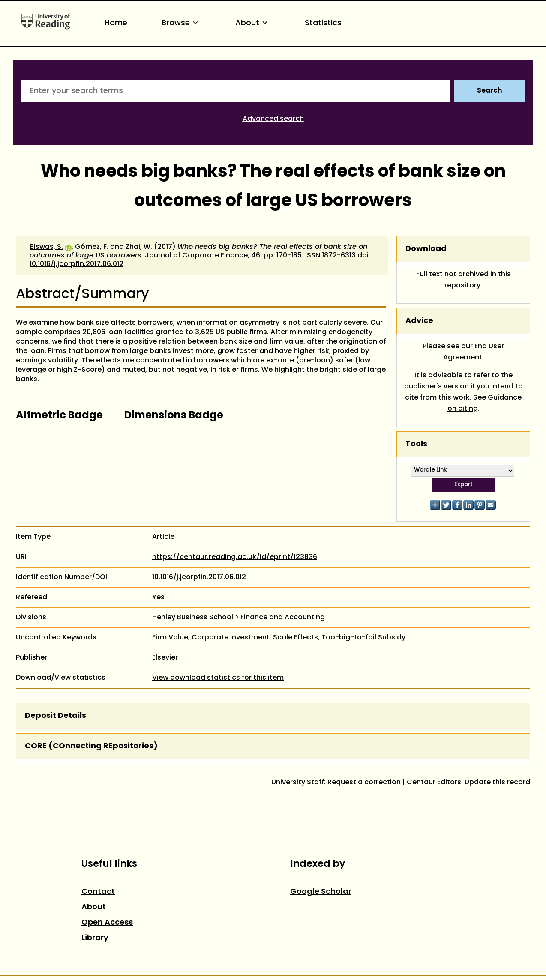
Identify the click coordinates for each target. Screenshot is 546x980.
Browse (181, 23)
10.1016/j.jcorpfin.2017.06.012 (76, 264)
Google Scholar (321, 892)
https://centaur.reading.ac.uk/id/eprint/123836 (235, 557)
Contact (98, 892)
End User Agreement (474, 352)
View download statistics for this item (218, 678)
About (253, 23)
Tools (416, 444)
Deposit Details (55, 716)
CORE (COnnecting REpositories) (91, 746)
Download (426, 249)
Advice (419, 321)
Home (116, 23)
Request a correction (364, 783)
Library (95, 938)
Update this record (497, 783)
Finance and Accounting (283, 618)
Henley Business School (193, 618)
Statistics (323, 23)
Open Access (107, 923)
